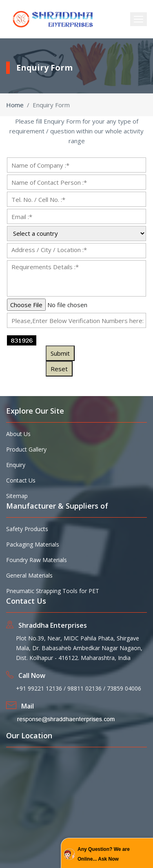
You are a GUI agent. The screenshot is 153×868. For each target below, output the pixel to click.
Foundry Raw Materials (37, 560)
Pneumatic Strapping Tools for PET (53, 591)
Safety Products (27, 529)
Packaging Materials (33, 544)
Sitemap (17, 496)
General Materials (29, 575)
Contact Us (21, 480)
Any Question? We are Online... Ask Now (104, 854)
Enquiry (16, 465)
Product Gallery (26, 449)
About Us (18, 434)
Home (15, 105)
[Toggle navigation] (139, 19)
